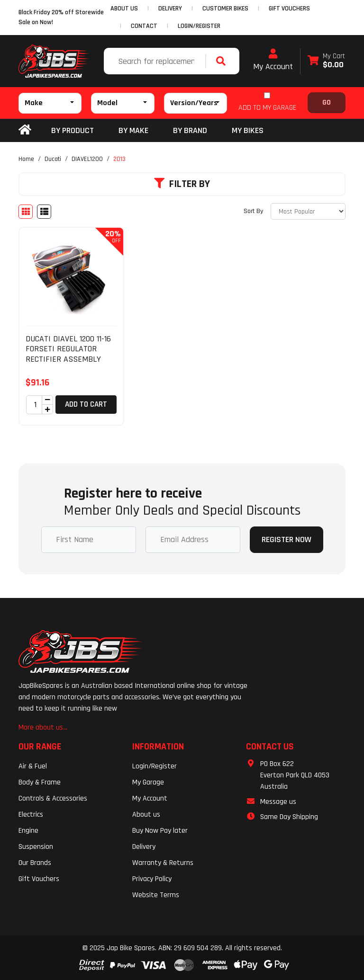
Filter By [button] (182, 184)
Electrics (31, 815)
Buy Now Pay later (160, 831)
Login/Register (199, 26)
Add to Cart (86, 404)
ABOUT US (124, 9)
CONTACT (144, 26)
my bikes (248, 130)
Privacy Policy (152, 879)
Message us (278, 802)
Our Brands (35, 863)
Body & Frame (40, 782)
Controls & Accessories (53, 798)
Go (327, 102)
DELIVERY (170, 9)
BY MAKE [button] (133, 130)
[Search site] (223, 61)
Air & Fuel (33, 766)
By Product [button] (73, 130)
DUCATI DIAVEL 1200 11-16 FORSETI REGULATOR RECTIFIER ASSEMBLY (68, 349)
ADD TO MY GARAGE (267, 108)
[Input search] (156, 61)
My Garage (148, 782)
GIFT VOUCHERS (289, 9)
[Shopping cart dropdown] (326, 61)
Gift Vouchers (39, 879)
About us (146, 815)
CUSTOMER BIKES (225, 9)
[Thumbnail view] (26, 212)
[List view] (44, 212)
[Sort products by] (308, 211)
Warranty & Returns (163, 863)
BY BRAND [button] (190, 130)
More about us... (43, 727)
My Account (273, 60)
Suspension (36, 847)
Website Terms (156, 895)
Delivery (144, 847)
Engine (28, 831)
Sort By (253, 211)
